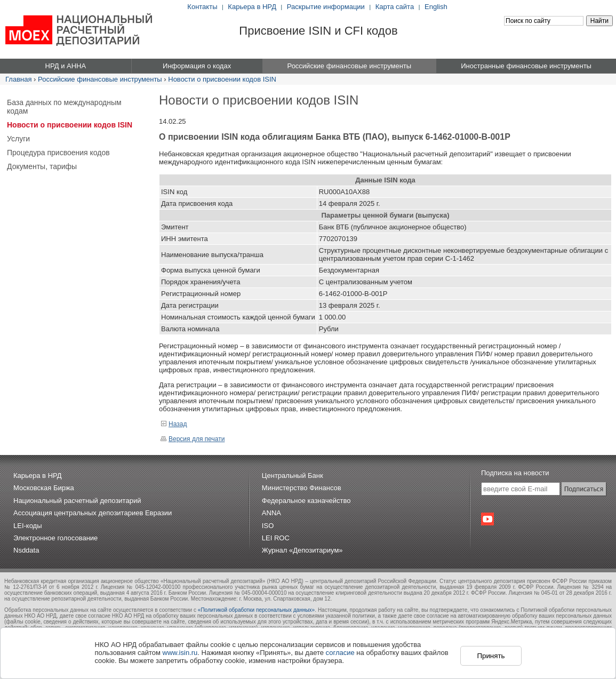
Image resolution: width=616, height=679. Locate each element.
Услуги (18, 139)
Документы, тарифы (42, 166)
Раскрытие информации (326, 7)
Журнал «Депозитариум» (302, 550)
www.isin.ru (180, 653)
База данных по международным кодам (64, 107)
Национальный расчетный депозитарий (77, 501)
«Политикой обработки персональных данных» (256, 610)
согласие (340, 653)
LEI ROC (276, 538)
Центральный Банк (293, 476)
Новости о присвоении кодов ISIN (222, 79)
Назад (174, 424)
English (436, 7)
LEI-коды (28, 526)
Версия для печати (193, 439)
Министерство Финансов (302, 488)
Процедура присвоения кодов (58, 153)
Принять (491, 656)
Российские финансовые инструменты (100, 79)
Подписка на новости (515, 473)
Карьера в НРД (252, 7)
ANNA (271, 513)
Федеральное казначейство (306, 501)
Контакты (202, 7)
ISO (268, 526)
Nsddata (26, 550)
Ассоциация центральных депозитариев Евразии (93, 513)
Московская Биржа (44, 488)
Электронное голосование (55, 538)
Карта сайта (395, 7)
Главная (18, 79)
